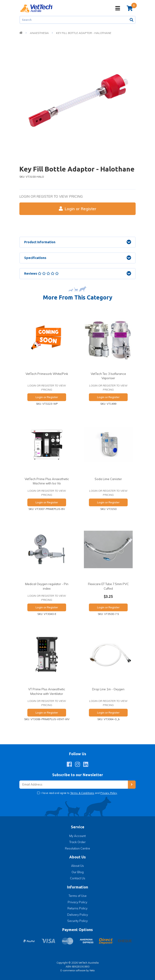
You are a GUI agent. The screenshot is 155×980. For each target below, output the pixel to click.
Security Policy (77, 921)
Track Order (77, 842)
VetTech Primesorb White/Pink (47, 374)
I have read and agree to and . (79, 793)
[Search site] (132, 20)
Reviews (41, 274)
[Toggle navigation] (118, 8)
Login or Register (78, 209)
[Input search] (74, 20)
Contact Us (78, 878)
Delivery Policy (78, 915)
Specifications (35, 258)
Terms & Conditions (82, 793)
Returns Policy (77, 908)
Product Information (40, 242)
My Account (77, 836)
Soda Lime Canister (108, 479)
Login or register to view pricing (51, 196)
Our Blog (78, 872)
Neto (92, 970)
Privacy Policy (109, 793)
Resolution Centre (77, 848)
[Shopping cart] (130, 8)
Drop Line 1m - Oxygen (108, 689)
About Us (77, 866)
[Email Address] (74, 785)
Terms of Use (78, 896)
